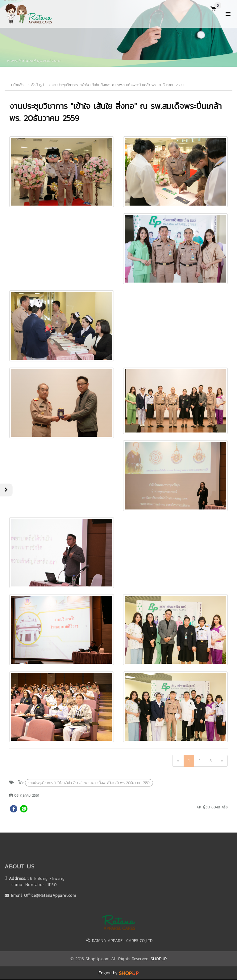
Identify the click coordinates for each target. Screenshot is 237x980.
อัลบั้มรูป (38, 85)
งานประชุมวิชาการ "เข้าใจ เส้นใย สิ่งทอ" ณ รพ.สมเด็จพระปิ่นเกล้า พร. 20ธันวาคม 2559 (118, 85)
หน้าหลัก (17, 85)
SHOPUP (159, 959)
